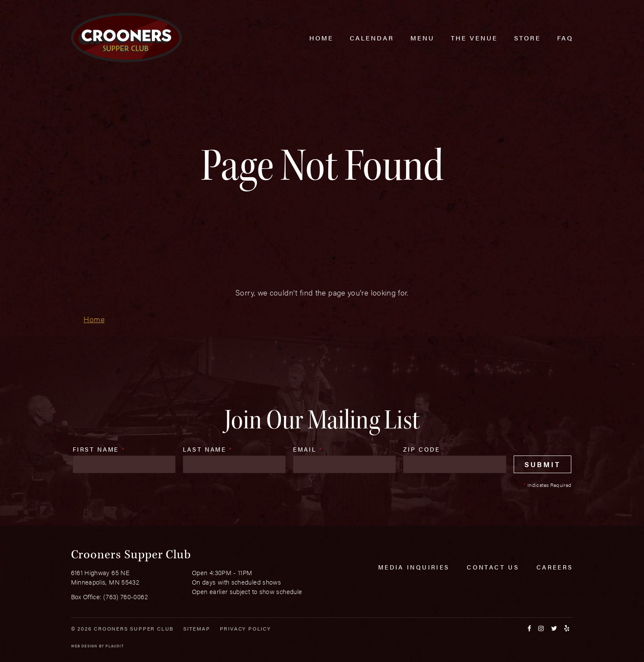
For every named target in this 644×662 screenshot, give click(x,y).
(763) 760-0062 (126, 596)
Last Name (208, 449)
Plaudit (114, 646)
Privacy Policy (245, 628)
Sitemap (197, 628)
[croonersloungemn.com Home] (126, 38)
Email (308, 449)
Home (94, 319)
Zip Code (421, 449)
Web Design (84, 646)
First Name (99, 449)
